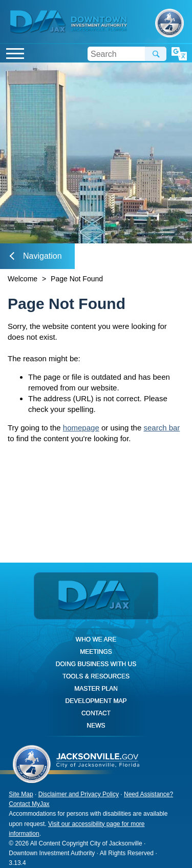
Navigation (36, 256)
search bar (162, 428)
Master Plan (96, 689)
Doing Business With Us (96, 664)
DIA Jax (39, 22)
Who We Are (96, 639)
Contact (96, 713)
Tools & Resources (96, 676)
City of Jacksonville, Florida (169, 23)
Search (156, 54)
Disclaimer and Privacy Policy (79, 794)
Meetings (96, 652)
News (96, 726)
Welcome (23, 279)
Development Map (96, 701)
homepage (81, 428)
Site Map (21, 794)
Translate (179, 54)
